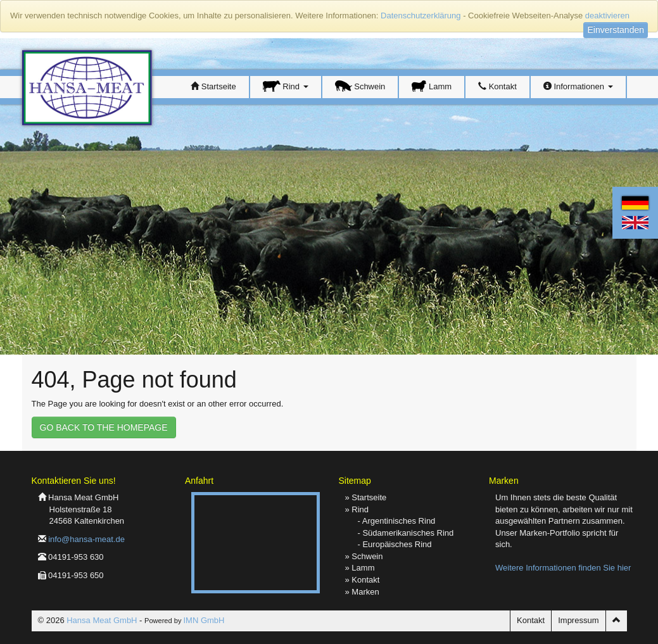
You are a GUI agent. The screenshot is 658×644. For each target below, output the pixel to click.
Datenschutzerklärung (421, 16)
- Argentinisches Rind (397, 521)
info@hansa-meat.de (86, 539)
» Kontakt (363, 580)
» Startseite (366, 497)
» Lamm (360, 568)
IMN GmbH (204, 620)
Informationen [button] (578, 86)
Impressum (578, 620)
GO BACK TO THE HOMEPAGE (104, 427)
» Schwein (364, 556)
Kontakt (497, 86)
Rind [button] (286, 86)
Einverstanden (616, 30)
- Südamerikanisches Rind (406, 533)
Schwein (360, 86)
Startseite (213, 86)
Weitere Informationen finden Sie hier (563, 568)
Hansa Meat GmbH (102, 620)
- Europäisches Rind (395, 544)
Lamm (432, 86)
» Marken (362, 592)
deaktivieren (607, 16)
